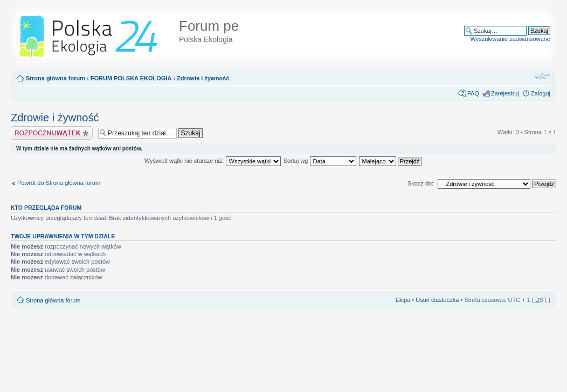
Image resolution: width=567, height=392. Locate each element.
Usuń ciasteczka (437, 300)
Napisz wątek (52, 133)
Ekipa (403, 300)
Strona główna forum (56, 78)
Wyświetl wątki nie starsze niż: (213, 161)
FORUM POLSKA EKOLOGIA (131, 78)
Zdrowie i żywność (203, 78)
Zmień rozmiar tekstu (542, 76)
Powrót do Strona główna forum (59, 183)
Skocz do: (420, 183)
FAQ (473, 93)
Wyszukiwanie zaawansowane (510, 39)
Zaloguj (541, 93)
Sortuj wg (320, 161)
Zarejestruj (505, 93)
